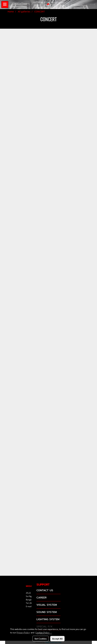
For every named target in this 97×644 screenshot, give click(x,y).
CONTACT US (45, 590)
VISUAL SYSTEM (47, 605)
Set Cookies (41, 639)
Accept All (57, 639)
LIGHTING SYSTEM (48, 619)
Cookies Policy (42, 632)
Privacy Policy (23, 632)
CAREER (42, 598)
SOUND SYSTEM (47, 612)
